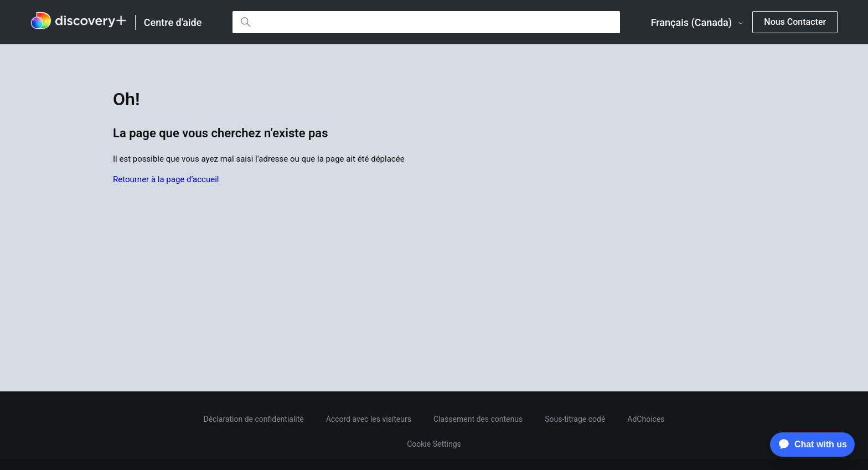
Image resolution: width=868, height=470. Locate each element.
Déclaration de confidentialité (253, 419)
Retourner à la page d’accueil (166, 179)
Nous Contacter (795, 22)
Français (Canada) (697, 23)
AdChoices (646, 419)
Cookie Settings (434, 444)
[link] (78, 22)
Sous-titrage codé (575, 419)
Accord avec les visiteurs (369, 419)
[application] (810, 445)
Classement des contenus (478, 419)
